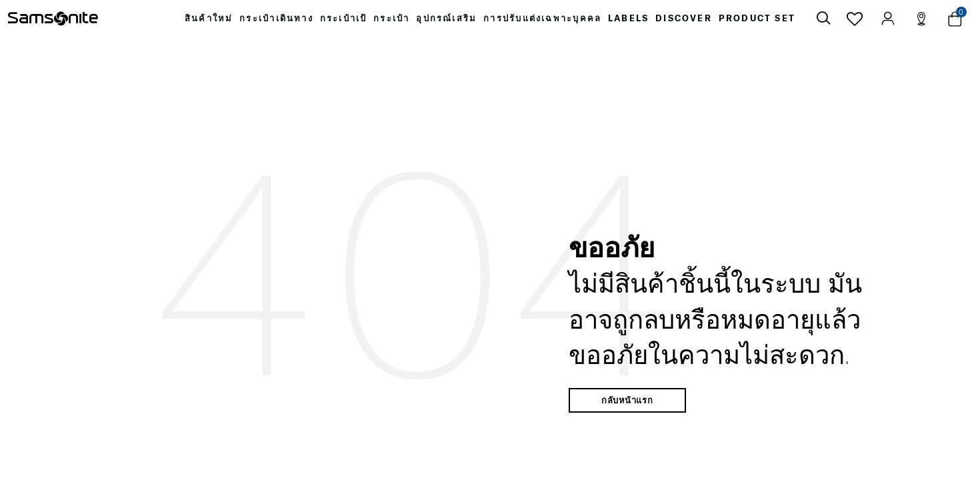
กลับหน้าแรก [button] (627, 406)
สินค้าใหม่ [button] (197, 22)
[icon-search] (823, 22)
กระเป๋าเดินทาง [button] (268, 22)
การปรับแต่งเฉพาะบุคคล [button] (548, 22)
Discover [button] (694, 22)
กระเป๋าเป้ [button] (340, 22)
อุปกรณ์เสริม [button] (451, 22)
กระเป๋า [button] (392, 22)
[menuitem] (197, 22)
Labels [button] (636, 22)
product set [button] (770, 22)
